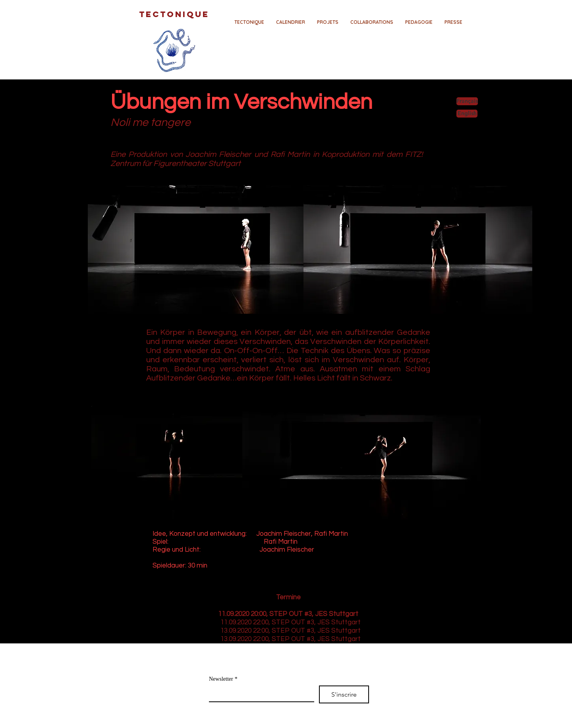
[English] (467, 114)
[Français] (467, 101)
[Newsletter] (259, 693)
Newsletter (223, 679)
